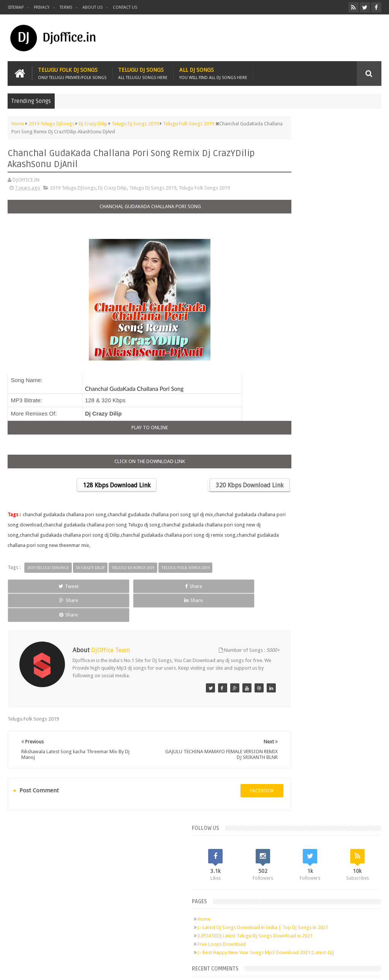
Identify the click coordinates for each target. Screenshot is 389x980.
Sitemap (16, 7)
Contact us (125, 7)
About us (93, 7)
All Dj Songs (213, 71)
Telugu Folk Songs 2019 (204, 186)
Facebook (39, 865)
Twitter (54, 865)
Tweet (31, 584)
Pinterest (82, 865)
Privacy (42, 7)
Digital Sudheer (304, 968)
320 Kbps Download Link (212, 483)
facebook (225, 760)
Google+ (68, 865)
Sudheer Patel (366, 968)
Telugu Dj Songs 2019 (153, 186)
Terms (66, 7)
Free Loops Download (299, 246)
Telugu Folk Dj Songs (72, 71)
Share (81, 584)
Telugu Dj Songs (143, 71)
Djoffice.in (67, 968)
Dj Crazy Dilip (112, 186)
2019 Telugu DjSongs (73, 186)
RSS (97, 865)
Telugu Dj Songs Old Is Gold (318, 334)
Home (281, 209)
